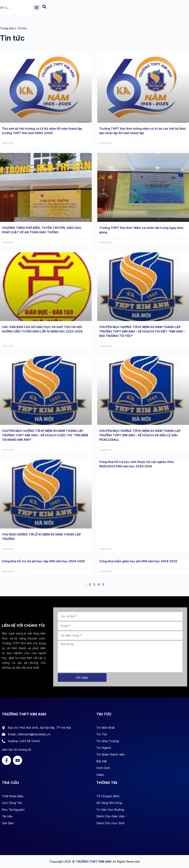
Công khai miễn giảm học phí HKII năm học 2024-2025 (138, 561)
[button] (167, 8)
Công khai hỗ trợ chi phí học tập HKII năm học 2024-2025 (43, 561)
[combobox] (180, 8)
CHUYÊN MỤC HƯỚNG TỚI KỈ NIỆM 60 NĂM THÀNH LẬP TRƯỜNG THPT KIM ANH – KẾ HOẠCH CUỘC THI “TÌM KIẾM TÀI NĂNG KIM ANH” (45, 435)
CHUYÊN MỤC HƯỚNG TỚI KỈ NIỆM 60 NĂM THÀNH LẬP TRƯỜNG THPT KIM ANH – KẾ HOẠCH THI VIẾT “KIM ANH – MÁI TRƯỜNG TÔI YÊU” (142, 331)
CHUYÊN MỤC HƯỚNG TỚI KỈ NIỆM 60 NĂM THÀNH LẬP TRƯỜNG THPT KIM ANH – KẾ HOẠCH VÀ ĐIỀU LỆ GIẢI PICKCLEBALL (140, 435)
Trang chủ (7, 28)
